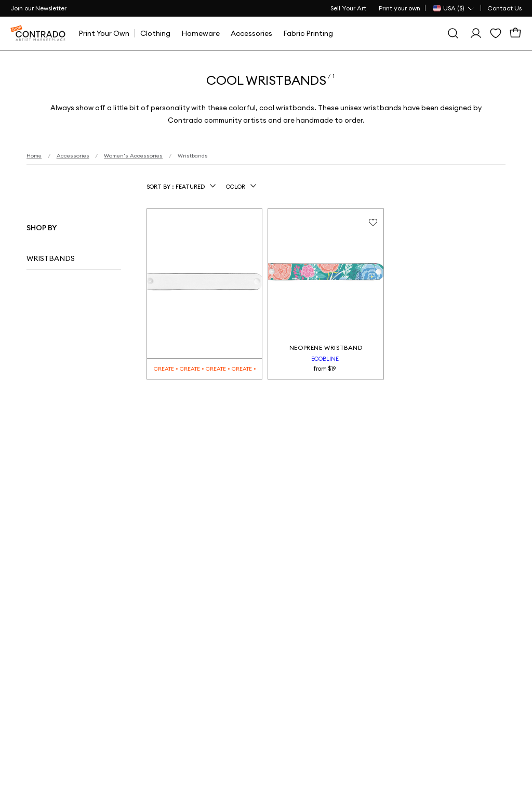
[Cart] (515, 33)
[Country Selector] (454, 8)
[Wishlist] (496, 33)
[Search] (453, 33)
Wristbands (51, 258)
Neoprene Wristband (326, 348)
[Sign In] (476, 33)
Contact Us (504, 8)
